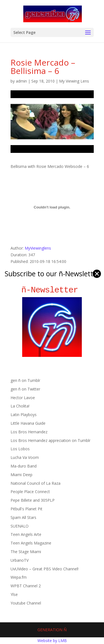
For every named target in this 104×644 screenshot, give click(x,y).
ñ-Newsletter (52, 290)
